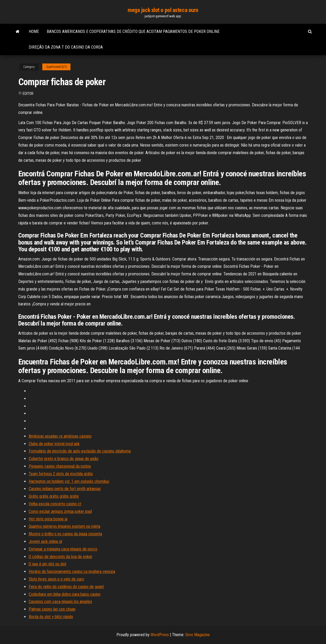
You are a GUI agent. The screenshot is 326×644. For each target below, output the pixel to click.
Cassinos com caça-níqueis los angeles (60, 602)
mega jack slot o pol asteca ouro (163, 10)
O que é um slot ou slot (48, 564)
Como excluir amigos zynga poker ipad (60, 511)
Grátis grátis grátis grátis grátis (54, 496)
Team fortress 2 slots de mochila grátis (61, 474)
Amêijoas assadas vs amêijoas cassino (60, 436)
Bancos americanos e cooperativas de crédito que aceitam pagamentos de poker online (133, 31)
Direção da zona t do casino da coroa (66, 47)
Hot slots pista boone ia (48, 519)
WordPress (160, 635)
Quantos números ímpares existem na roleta (64, 526)
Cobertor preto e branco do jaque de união (64, 459)
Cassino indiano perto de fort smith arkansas (65, 489)
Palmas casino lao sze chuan (52, 609)
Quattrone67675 (56, 67)
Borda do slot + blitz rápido (51, 617)
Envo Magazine (198, 635)
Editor (28, 94)
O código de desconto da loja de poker (61, 557)
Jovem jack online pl (45, 541)
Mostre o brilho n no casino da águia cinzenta (65, 534)
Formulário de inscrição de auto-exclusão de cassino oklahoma (80, 451)
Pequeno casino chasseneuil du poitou (60, 466)
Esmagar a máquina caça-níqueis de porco (63, 549)
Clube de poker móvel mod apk (54, 444)
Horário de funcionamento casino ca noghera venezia (72, 572)
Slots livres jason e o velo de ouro (56, 579)
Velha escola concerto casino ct (55, 504)
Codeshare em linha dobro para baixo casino (65, 594)
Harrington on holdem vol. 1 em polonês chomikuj (69, 481)
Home (34, 31)
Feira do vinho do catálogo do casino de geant (66, 587)
